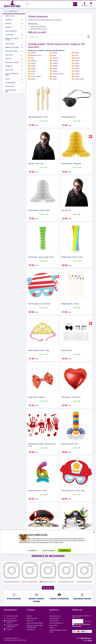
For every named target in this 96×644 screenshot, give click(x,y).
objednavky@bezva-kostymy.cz (12, 622)
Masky (55, 76)
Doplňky (55, 61)
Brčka (54, 55)
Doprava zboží (54, 625)
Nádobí (33, 79)
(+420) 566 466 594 (12, 616)
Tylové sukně (10, 86)
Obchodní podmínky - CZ (56, 623)
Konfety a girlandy (58, 74)
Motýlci (77, 76)
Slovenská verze (22, 640)
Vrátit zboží (30, 621)
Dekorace (55, 58)
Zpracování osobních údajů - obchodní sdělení (35, 626)
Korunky (77, 74)
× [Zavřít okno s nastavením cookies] (94, 512)
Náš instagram (48, 588)
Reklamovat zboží (32, 618)
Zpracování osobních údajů (35, 623)
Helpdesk (52, 628)
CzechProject (86, 638)
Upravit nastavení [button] (49, 531)
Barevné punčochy (11, 31)
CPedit (90, 641)
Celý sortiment (10, 16)
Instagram (9, 629)
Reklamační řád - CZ (55, 616)
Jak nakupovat (54, 621)
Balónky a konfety (36, 55)
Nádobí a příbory (79, 79)
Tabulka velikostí (54, 618)
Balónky (33, 53)
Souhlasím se (81, 625)
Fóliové (33, 74)
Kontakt (29, 616)
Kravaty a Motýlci (36, 76)
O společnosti (31, 630)
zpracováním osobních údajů (81, 625)
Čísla (32, 58)
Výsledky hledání (13, 11)
